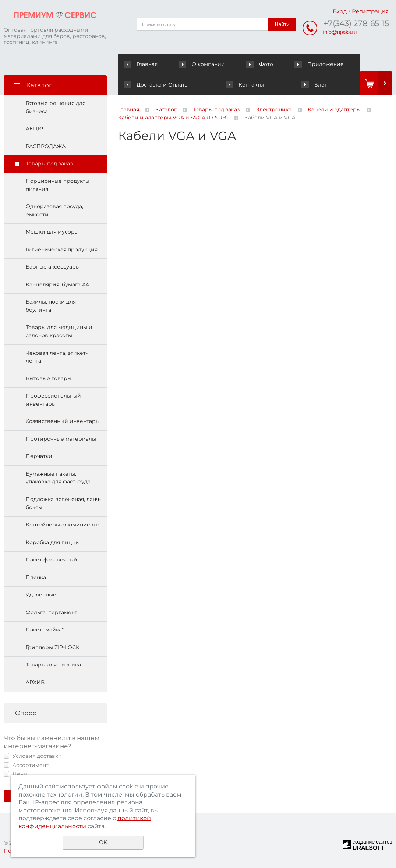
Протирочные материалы (61, 439)
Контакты (143, 85)
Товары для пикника (53, 665)
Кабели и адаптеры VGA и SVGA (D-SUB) (173, 118)
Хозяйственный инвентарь (62, 421)
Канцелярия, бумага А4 (57, 284)
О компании (186, 64)
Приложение (268, 64)
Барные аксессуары (53, 267)
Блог (263, 85)
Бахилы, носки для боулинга (51, 306)
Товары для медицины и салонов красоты (59, 331)
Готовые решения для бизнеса (56, 107)
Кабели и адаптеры (334, 109)
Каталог (166, 109)
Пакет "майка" (45, 630)
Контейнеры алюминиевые (63, 525)
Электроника (274, 109)
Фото (226, 64)
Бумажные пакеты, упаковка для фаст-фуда (58, 478)
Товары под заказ (49, 164)
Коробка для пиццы (53, 542)
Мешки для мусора (52, 232)
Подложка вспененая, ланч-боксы (63, 503)
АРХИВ (35, 682)
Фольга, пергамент (52, 612)
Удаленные (41, 595)
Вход (340, 11)
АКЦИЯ (36, 129)
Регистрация (370, 11)
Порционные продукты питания (58, 185)
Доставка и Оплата (329, 64)
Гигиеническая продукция (62, 249)
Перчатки (39, 456)
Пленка (36, 577)
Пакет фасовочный (52, 560)
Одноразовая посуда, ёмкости (54, 210)
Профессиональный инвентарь (53, 400)
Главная (142, 64)
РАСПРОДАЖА (46, 146)
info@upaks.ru (340, 32)
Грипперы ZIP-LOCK (53, 647)
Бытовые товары (49, 378)
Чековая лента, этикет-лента (57, 357)
